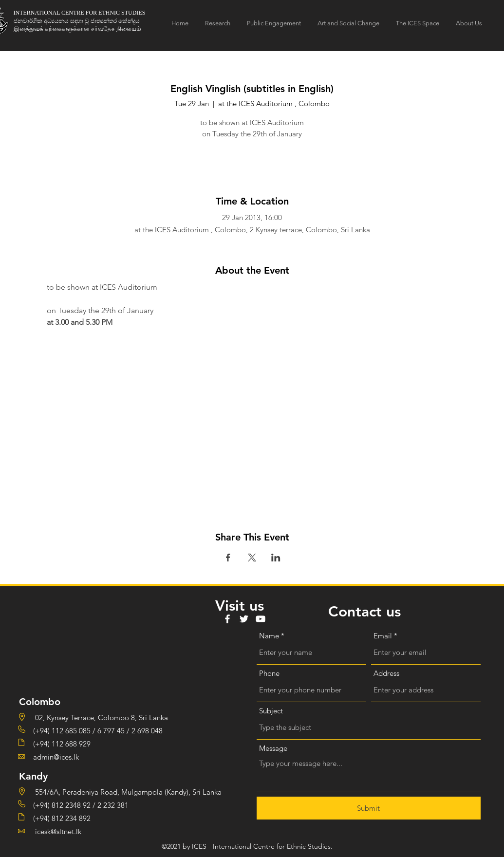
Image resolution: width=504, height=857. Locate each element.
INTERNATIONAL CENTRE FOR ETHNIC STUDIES (80, 13)
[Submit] (369, 808)
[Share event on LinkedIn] (276, 558)
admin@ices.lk (56, 757)
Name (269, 636)
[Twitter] (244, 619)
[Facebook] (227, 619)
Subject (271, 711)
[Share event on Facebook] (228, 558)
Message (273, 748)
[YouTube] (261, 619)
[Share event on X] (252, 558)
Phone (269, 673)
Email (383, 636)
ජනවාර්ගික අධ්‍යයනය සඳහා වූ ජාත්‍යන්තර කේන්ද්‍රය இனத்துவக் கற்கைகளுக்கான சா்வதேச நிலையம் (77, 25)
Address (386, 673)
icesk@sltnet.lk (57, 831)
